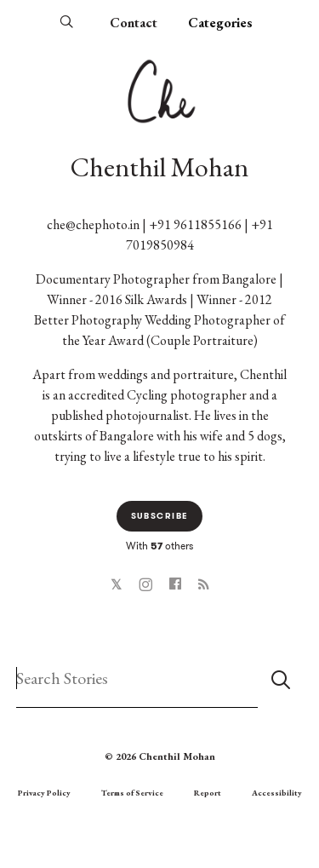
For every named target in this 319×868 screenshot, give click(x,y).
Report (208, 793)
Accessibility (277, 793)
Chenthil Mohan (159, 167)
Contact (134, 23)
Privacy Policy (44, 793)
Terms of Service (132, 793)
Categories (220, 23)
